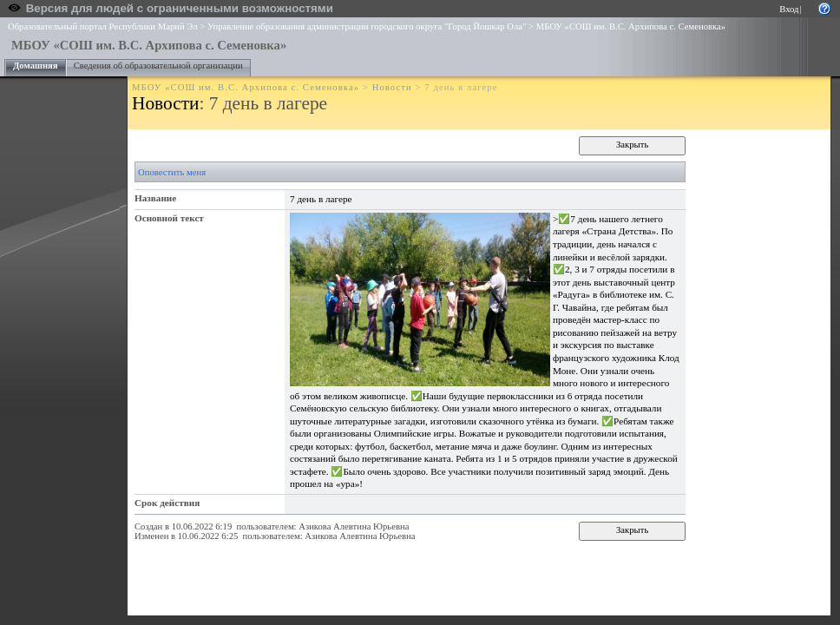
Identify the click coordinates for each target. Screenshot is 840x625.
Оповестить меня (172, 172)
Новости (392, 87)
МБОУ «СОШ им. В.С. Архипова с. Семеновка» (631, 26)
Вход (789, 9)
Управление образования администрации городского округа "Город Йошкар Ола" (367, 26)
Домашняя (36, 66)
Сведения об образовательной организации (158, 66)
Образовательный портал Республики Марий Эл (103, 26)
